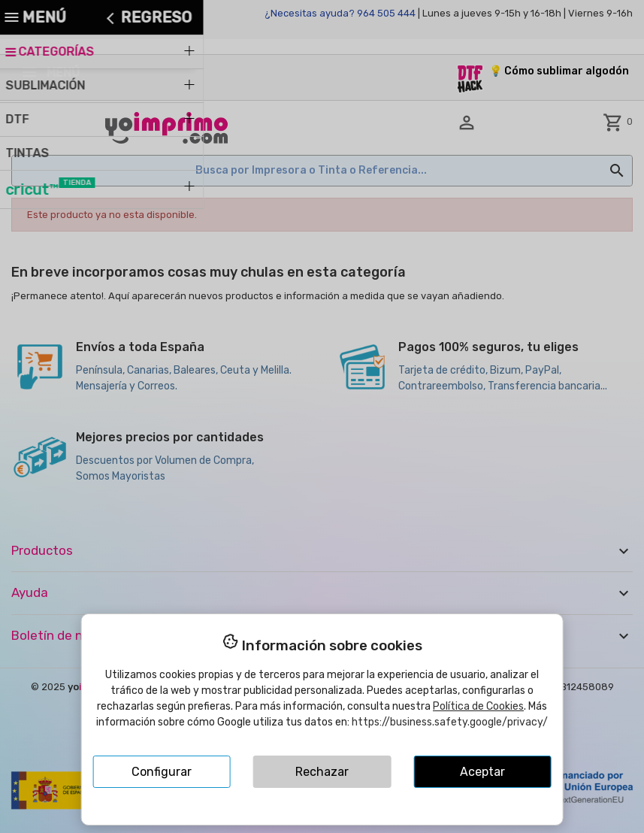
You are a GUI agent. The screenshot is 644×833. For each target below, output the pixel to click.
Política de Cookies (478, 706)
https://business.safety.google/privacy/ (450, 722)
